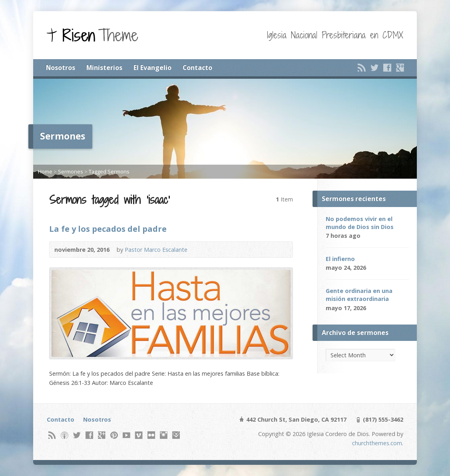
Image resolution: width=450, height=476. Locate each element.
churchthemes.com (377, 443)
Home (45, 171)
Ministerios (104, 68)
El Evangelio (152, 68)
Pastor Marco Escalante (156, 250)
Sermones (71, 171)
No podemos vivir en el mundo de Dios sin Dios (360, 223)
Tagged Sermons (109, 171)
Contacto (197, 68)
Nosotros (61, 68)
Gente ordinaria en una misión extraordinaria (359, 295)
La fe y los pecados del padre (108, 229)
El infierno (340, 259)
